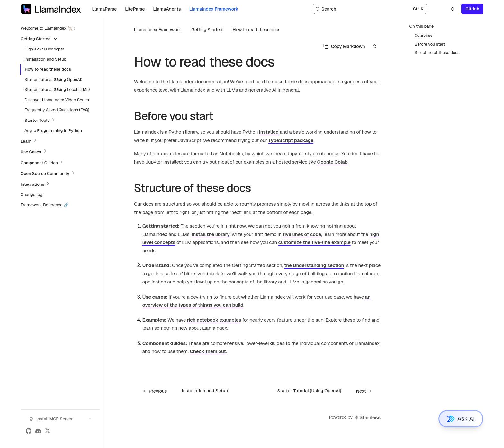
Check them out (208, 351)
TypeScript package (291, 140)
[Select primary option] (344, 46)
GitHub (472, 9)
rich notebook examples (214, 320)
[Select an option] (449, 9)
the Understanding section (314, 265)
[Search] (370, 9)
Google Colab (333, 162)
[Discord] (38, 431)
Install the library (211, 234)
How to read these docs (256, 30)
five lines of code (302, 234)
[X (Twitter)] (48, 431)
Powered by (355, 417)
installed (269, 132)
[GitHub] (29, 431)
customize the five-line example (315, 242)
